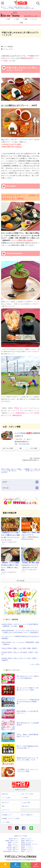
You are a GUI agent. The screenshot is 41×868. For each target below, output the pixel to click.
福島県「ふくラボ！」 (14, 842)
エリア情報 (26, 865)
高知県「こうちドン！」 (28, 851)
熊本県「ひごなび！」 (27, 839)
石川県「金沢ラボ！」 (14, 850)
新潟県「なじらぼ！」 (27, 842)
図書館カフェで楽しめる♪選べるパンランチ (32, 470)
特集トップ (21, 470)
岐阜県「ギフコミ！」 (14, 844)
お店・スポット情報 (8, 448)
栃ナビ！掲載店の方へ (27, 815)
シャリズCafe (20, 433)
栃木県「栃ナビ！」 (14, 839)
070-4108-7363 (24, 444)
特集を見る (36, 865)
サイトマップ (6, 810)
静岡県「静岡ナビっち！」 (13, 841)
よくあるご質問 (26, 803)
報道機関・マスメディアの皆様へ (11, 818)
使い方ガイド (6, 803)
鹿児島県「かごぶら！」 (28, 850)
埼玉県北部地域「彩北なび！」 (11, 851)
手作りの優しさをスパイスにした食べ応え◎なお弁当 (9, 471)
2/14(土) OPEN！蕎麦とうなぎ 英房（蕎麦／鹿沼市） (20, 648)
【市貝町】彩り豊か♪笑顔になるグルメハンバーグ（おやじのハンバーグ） (30, 565)
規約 (3, 806)
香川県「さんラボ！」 (27, 846)
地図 (21, 448)
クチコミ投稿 (33, 448)
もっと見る (35, 664)
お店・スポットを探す (5, 865)
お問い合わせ (25, 806)
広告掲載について (7, 815)
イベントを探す (15, 865)
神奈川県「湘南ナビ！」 (13, 848)
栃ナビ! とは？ (21, 789)
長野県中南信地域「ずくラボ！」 (30, 844)
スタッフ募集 (6, 822)
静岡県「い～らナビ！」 (28, 848)
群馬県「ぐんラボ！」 (14, 846)
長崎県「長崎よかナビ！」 (28, 841)
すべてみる (21, 581)
